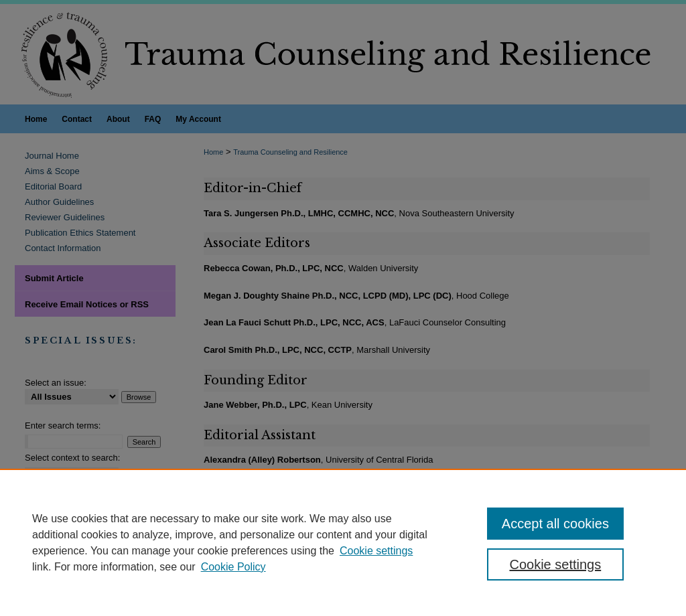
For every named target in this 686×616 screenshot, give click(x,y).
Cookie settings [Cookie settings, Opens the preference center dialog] (555, 564)
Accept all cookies (555, 524)
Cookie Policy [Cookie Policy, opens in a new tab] (233, 567)
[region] (343, 542)
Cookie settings (376, 551)
